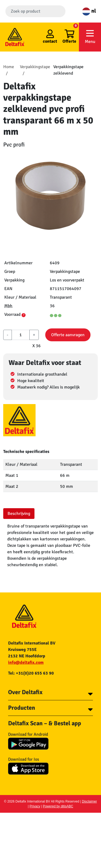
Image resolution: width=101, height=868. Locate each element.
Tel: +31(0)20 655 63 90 (31, 673)
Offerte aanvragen (68, 335)
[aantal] (21, 335)
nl (89, 11)
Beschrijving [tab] (19, 514)
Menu (90, 37)
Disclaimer (89, 801)
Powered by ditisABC (58, 806)
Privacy (35, 806)
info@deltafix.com (26, 662)
